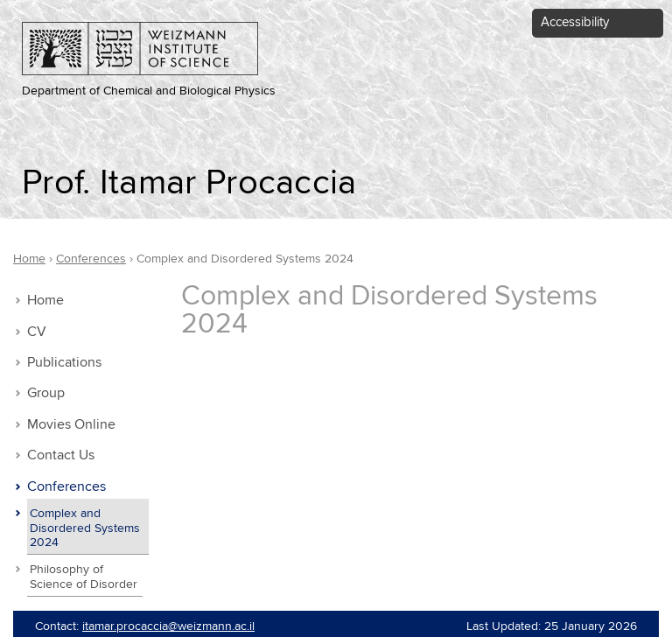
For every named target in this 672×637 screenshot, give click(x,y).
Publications (64, 363)
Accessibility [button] (575, 22)
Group (46, 393)
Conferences (66, 487)
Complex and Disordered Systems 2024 (85, 528)
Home (45, 301)
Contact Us (61, 455)
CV (37, 332)
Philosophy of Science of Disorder (84, 577)
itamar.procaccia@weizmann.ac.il (168, 626)
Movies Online (71, 425)
